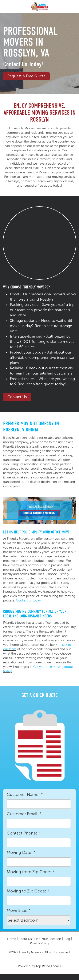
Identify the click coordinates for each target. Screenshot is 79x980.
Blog (67, 939)
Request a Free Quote (26, 76)
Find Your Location (48, 939)
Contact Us (17, 397)
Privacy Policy (39, 943)
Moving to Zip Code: (28, 891)
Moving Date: (21, 852)
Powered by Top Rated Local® (40, 966)
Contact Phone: (23, 833)
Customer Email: (24, 814)
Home (12, 939)
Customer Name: (25, 794)
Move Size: (19, 910)
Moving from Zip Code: (30, 872)
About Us (25, 939)
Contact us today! (29, 600)
